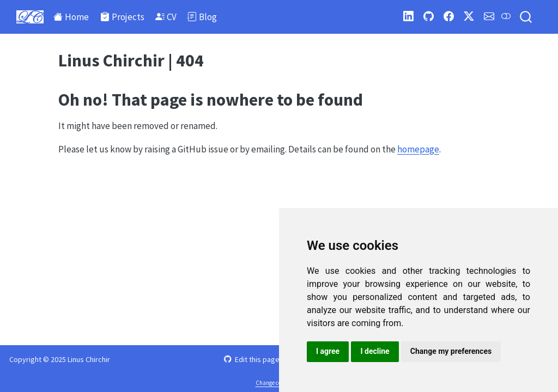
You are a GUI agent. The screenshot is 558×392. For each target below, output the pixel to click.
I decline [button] (375, 351)
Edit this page (251, 359)
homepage (418, 149)
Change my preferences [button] (451, 351)
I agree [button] (328, 351)
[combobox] (526, 17)
